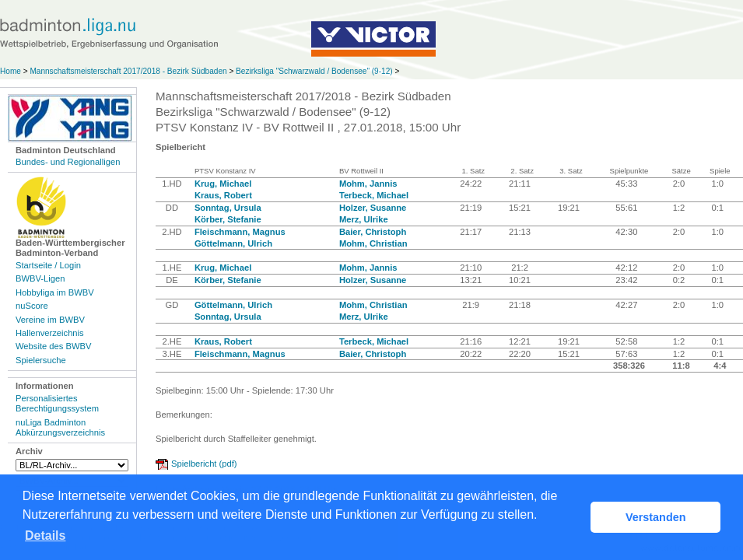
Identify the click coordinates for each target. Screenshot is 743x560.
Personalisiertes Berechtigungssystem (57, 403)
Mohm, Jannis (368, 184)
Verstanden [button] (656, 517)
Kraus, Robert (223, 195)
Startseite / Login (48, 265)
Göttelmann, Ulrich (233, 243)
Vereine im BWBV (50, 320)
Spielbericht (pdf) (204, 464)
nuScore (32, 306)
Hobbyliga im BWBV (55, 292)
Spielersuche (41, 360)
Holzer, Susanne (373, 208)
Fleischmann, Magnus (240, 232)
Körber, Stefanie (228, 219)
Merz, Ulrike (364, 219)
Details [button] (45, 535)
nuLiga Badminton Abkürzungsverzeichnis (60, 427)
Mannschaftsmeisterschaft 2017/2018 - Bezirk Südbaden (129, 71)
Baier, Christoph (373, 232)
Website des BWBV (53, 346)
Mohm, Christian (373, 243)
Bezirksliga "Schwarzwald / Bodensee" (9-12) (315, 71)
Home (11, 71)
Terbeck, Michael (374, 195)
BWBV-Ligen (40, 278)
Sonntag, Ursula (228, 208)
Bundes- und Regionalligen (68, 162)
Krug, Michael (223, 184)
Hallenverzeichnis (50, 333)
